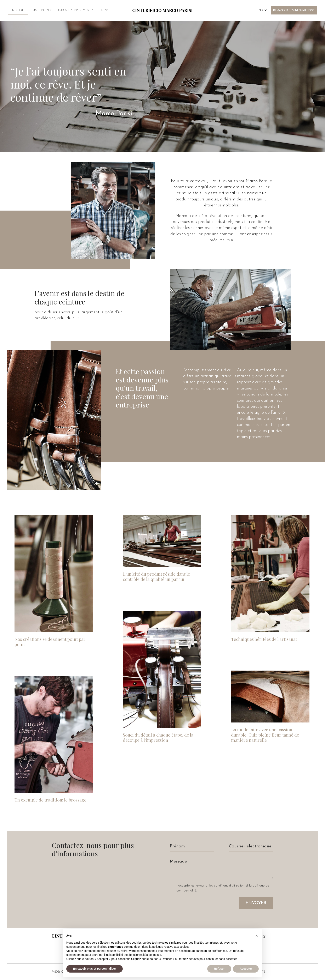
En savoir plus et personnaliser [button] (95, 969)
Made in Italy (42, 10)
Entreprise (18, 10)
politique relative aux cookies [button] (171, 947)
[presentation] (201, 905)
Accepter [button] (246, 969)
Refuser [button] (219, 969)
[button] (257, 936)
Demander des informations (294, 11)
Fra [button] (263, 10)
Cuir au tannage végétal (76, 10)
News (105, 10)
